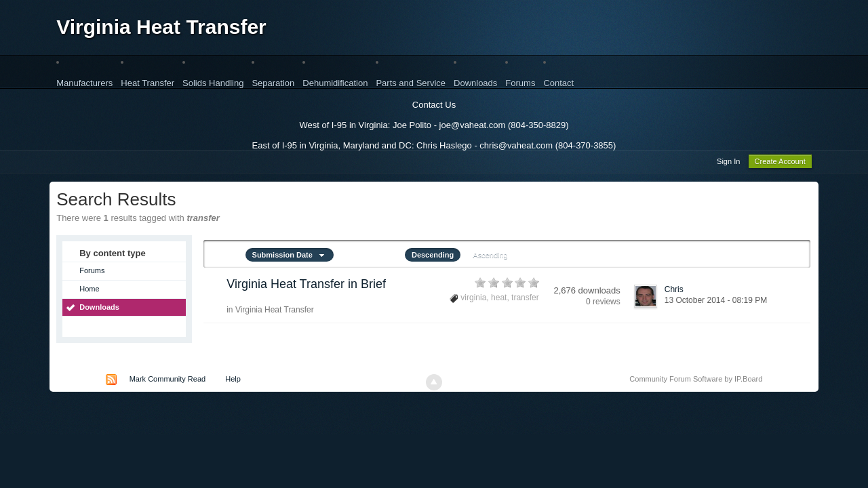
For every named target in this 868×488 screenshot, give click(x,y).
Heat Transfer (147, 83)
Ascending (490, 257)
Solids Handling (213, 83)
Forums (520, 83)
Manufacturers (84, 83)
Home (89, 291)
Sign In (728, 163)
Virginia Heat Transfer (161, 27)
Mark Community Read (167, 381)
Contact (558, 83)
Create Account (780, 163)
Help (233, 381)
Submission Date (290, 257)
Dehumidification (335, 83)
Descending (433, 257)
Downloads (475, 83)
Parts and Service (411, 83)
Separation (273, 83)
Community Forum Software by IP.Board (696, 381)
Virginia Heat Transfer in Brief (306, 286)
